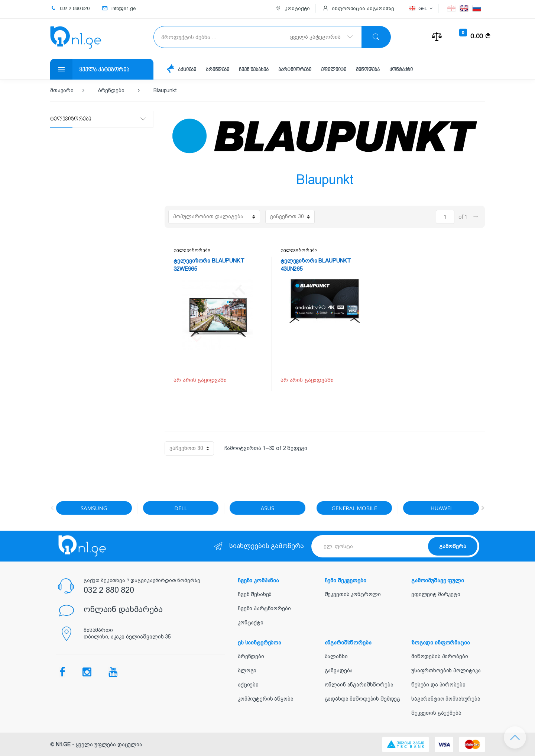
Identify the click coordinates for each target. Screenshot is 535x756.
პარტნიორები (296, 70)
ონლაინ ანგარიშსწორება (359, 685)
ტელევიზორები (192, 250)
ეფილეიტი (335, 70)
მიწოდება (369, 70)
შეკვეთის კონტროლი (353, 594)
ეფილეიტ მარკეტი (436, 594)
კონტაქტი (403, 70)
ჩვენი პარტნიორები (264, 608)
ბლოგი (247, 670)
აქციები (187, 70)
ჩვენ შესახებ (254, 70)
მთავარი (62, 90)
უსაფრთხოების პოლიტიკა (446, 670)
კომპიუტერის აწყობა (265, 699)
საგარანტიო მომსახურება (446, 699)
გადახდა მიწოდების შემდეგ (363, 699)
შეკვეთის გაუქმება (436, 713)
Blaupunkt (165, 90)
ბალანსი (336, 656)
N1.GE (63, 744)
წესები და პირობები (438, 685)
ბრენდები (218, 70)
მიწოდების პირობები (440, 656)
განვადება (339, 670)
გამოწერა (453, 546)
